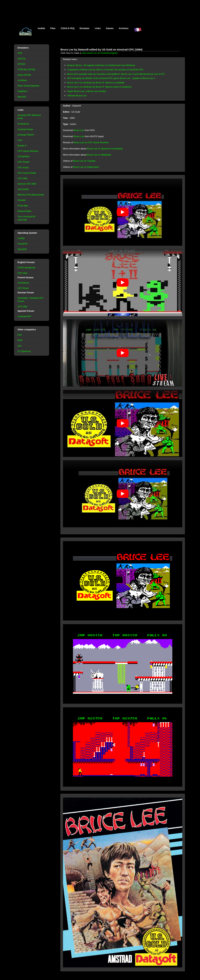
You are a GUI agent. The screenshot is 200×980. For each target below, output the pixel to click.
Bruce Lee (79, 130)
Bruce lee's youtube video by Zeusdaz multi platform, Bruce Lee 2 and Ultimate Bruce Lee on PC (116, 74)
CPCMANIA (24, 156)
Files (53, 28)
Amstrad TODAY (26, 135)
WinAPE (22, 97)
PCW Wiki (23, 206)
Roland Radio (24, 211)
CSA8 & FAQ (68, 28)
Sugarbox (22, 91)
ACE (20, 53)
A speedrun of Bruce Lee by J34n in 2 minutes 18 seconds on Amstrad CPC (105, 70)
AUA (20, 140)
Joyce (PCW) (24, 75)
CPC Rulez (23, 168)
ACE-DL (22, 59)
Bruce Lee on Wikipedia (99, 155)
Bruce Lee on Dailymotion (86, 167)
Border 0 (22, 146)
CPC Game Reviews (28, 151)
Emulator (85, 28)
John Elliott (23, 189)
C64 (20, 335)
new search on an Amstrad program (100, 53)
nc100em (22, 80)
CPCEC (21, 64)
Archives (124, 28)
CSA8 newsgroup (26, 268)
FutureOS (22, 244)
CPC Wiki (22, 178)
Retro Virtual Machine (28, 86)
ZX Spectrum (24, 351)
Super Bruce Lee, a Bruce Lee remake (87, 91)
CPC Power (24, 162)
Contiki (21, 238)
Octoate (21, 200)
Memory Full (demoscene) (31, 195)
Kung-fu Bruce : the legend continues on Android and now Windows (101, 65)
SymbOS (22, 249)
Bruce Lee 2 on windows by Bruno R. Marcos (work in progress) (99, 87)
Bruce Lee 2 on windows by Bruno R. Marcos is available (96, 83)
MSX (20, 340)
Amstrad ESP (24, 316)
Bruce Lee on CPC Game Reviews (91, 142)
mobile (41, 28)
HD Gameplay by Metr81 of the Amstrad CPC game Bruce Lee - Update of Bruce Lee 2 (111, 78)
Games (110, 28)
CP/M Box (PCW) (26, 69)
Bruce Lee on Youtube (84, 161)
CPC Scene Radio (27, 173)
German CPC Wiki (27, 184)
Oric (20, 346)
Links (98, 28)
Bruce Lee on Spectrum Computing (105, 149)
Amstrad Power (25, 129)
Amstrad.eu (23, 124)
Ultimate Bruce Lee (77, 96)
